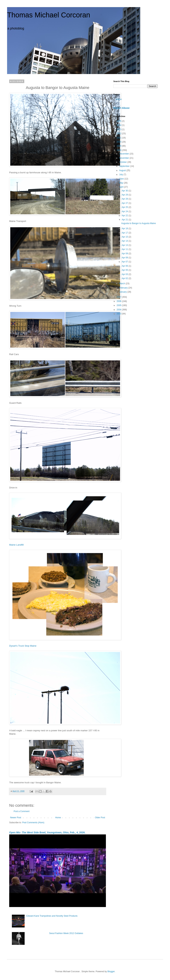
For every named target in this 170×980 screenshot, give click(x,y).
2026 (119, 121)
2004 (119, 310)
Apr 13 (125, 245)
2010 (119, 142)
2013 (119, 129)
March (122, 284)
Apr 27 (125, 203)
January (123, 292)
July (121, 175)
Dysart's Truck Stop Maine (23, 646)
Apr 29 (125, 195)
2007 (119, 297)
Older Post (100, 818)
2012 (119, 134)
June (122, 179)
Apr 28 (125, 199)
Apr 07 (125, 262)
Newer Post (16, 818)
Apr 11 (125, 249)
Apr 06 (125, 266)
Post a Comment (22, 811)
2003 (119, 314)
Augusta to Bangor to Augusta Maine (138, 223)
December (124, 154)
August (123, 170)
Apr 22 (125, 216)
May (121, 183)
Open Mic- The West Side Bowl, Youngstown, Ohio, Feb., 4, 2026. (47, 832)
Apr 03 (125, 274)
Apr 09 (125, 254)
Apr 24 (125, 211)
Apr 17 (125, 233)
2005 (119, 305)
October (123, 162)
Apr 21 (125, 220)
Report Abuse (121, 108)
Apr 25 (125, 207)
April (122, 187)
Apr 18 (125, 228)
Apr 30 (125, 191)
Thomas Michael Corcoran (49, 15)
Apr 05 (125, 270)
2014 (119, 125)
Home (58, 818)
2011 (119, 138)
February (124, 288)
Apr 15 (125, 237)
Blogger (111, 971)
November (124, 158)
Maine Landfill (16, 545)
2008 (119, 150)
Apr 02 (125, 278)
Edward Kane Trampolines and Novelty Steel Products (52, 916)
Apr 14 (125, 241)
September (125, 166)
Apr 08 (125, 258)
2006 (119, 301)
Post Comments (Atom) (33, 823)
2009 (119, 146)
